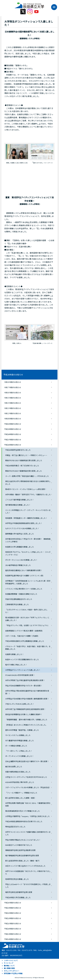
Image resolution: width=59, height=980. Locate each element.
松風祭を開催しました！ (15, 654)
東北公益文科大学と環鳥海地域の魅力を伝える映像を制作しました (28, 483)
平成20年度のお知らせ (13, 929)
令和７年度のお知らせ (13, 387)
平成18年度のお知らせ (13, 939)
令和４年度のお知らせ (13, 403)
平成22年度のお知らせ (13, 918)
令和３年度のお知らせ (13, 408)
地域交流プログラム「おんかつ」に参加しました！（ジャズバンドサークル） (28, 553)
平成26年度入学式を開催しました (18, 897)
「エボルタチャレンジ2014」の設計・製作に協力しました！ (26, 611)
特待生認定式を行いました (15, 827)
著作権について (9, 966)
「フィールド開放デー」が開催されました (21, 793)
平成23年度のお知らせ (13, 913)
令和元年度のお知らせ (13, 419)
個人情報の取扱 (9, 968)
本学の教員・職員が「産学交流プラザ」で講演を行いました (28, 494)
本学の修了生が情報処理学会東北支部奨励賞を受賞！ (25, 709)
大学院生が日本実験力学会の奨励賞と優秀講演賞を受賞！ (27, 699)
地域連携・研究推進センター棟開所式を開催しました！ (26, 518)
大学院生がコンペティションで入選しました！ (23, 670)
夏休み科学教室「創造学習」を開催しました (22, 730)
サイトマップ (9, 963)
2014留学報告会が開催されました (18, 565)
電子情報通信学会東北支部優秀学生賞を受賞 (22, 855)
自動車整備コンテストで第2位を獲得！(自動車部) (24, 631)
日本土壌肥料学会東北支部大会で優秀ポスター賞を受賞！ (27, 761)
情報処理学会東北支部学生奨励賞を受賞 (20, 850)
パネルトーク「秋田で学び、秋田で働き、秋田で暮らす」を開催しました (28, 648)
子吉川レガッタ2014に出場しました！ (20, 704)
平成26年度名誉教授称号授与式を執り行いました (24, 821)
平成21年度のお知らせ (13, 923)
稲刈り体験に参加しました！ (16, 665)
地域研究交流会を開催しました (17, 879)
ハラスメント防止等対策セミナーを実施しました (24, 589)
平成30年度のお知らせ (13, 424)
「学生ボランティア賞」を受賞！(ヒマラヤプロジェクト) (27, 625)
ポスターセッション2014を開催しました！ (21, 560)
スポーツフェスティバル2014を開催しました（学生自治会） (28, 787)
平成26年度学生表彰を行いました (18, 450)
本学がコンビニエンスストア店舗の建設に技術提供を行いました (28, 833)
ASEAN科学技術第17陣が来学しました (20, 782)
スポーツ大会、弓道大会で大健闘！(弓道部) (22, 636)
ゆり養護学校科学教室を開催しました (20, 741)
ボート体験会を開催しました (16, 746)
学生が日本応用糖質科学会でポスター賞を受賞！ (24, 686)
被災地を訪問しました (14, 767)
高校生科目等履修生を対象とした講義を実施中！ (24, 714)
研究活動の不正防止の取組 (13, 973)
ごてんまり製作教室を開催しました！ (20, 500)
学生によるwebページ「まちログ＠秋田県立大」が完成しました (28, 886)
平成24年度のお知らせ (13, 908)
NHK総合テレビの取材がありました (19, 845)
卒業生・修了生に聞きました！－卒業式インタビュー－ (26, 455)
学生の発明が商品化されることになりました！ (23, 840)
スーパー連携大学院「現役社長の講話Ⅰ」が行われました (27, 476)
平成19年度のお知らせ (13, 934)
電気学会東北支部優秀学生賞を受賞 (19, 892)
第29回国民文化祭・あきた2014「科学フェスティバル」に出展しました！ (27, 619)
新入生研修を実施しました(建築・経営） (21, 798)
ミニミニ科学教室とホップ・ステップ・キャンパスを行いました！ (28, 511)
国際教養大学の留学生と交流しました (20, 534)
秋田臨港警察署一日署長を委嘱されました (21, 594)
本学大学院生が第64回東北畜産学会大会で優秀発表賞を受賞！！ (27, 692)
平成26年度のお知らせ (13, 375)
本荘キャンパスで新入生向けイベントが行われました (25, 866)
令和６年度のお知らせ (13, 393)
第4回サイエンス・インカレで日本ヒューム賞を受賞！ (26, 489)
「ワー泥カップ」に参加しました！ (19, 751)
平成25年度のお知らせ (13, 903)
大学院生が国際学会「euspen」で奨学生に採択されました (27, 816)
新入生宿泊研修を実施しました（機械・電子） (23, 861)
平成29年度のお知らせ (13, 429)
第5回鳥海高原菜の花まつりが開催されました (23, 811)
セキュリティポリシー (12, 971)
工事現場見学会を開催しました (17, 604)
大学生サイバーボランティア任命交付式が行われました (26, 777)
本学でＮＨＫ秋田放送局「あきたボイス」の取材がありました (28, 873)
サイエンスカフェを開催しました (18, 735)
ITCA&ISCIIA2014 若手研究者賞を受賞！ (20, 675)
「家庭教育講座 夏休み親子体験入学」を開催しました (26, 720)
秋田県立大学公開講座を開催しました (20, 547)
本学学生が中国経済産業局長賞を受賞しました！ (24, 523)
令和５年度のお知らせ (13, 398)
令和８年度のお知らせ (13, 382)
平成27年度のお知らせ (13, 440)
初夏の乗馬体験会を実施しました (18, 772)
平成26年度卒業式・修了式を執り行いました (22, 466)
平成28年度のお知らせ (13, 434)
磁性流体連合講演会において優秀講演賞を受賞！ (24, 570)
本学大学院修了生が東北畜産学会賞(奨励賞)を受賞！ (25, 680)
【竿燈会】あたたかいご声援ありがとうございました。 (26, 725)
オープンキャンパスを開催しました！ (19, 756)
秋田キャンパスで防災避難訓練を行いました (22, 659)
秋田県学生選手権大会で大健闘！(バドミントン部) (24, 576)
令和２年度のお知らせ (13, 413)
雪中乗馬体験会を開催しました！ (18, 505)
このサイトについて (11, 960)
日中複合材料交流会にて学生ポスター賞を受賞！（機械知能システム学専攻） (28, 540)
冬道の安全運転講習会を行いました (19, 599)
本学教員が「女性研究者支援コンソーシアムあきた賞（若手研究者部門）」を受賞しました (28, 582)
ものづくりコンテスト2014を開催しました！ (22, 528)
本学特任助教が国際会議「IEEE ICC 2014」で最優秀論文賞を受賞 (28, 804)
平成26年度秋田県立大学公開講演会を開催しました (25, 641)
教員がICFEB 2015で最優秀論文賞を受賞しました (24, 460)
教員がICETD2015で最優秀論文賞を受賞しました (24, 471)
